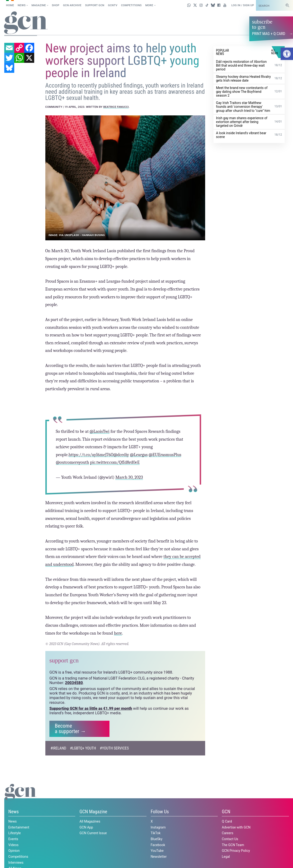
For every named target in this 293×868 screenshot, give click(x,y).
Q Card (227, 821)
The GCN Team (233, 845)
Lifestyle (14, 833)
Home (10, 5)
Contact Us (230, 839)
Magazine (39, 5)
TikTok (156, 833)
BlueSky (157, 839)
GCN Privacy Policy (236, 851)
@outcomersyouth (72, 462)
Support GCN (95, 5)
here (118, 633)
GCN (226, 812)
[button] (287, 54)
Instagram (158, 827)
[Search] (288, 5)
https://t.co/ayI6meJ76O (91, 454)
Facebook (158, 845)
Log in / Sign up (243, 5)
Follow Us (160, 812)
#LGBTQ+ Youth (83, 748)
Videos (13, 845)
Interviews (16, 862)
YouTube (157, 851)
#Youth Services (114, 748)
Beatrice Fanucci (116, 107)
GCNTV (113, 5)
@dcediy (121, 454)
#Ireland (58, 748)
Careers (227, 833)
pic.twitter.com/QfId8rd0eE (115, 462)
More (149, 5)
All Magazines (90, 821)
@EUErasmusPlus (165, 454)
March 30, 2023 (129, 477)
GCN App (86, 827)
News (22, 5)
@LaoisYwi (99, 431)
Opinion (14, 851)
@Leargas (139, 454)
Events (13, 839)
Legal (226, 856)
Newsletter (159, 856)
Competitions (131, 5)
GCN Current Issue (93, 833)
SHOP (56, 5)
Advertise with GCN (236, 827)
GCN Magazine (93, 812)
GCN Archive (72, 5)
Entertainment (19, 827)
